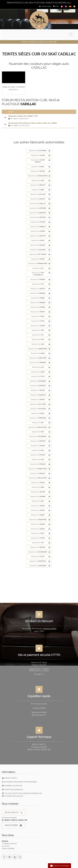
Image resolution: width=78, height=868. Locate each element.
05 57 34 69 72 (14, 813)
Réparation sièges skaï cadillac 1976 (23, 116)
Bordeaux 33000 (50, 627)
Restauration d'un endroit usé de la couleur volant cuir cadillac (33, 123)
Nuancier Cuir (40, 151)
